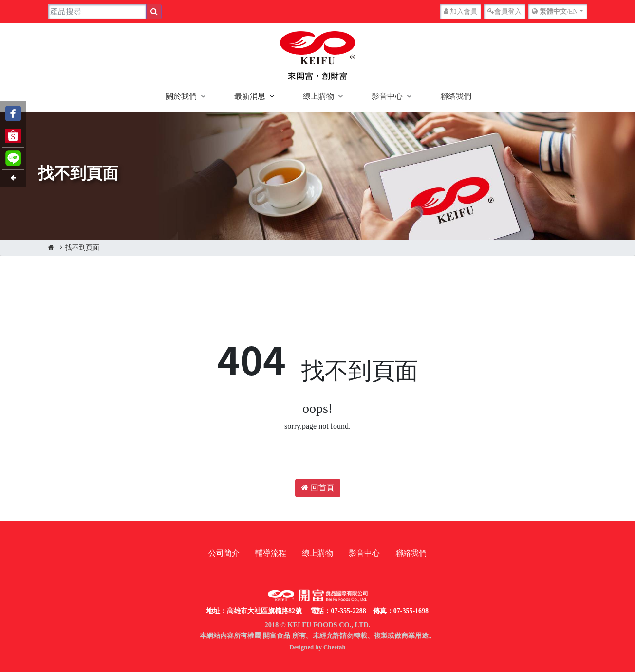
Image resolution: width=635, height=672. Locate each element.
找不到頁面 (82, 248)
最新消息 (250, 96)
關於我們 (181, 96)
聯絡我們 (456, 96)
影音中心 (387, 96)
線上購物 (318, 96)
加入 (461, 11)
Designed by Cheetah (317, 647)
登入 (504, 11)
